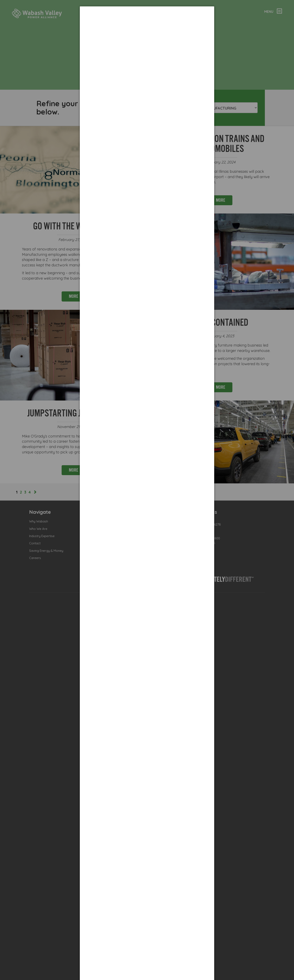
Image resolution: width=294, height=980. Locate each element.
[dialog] (147, 22)
